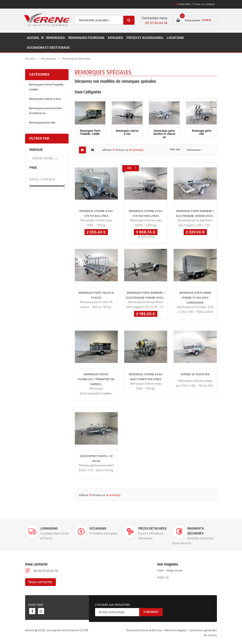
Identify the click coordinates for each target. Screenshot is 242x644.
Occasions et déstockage (48, 48)
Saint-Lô (163, 577)
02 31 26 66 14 (156, 23)
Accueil (33, 38)
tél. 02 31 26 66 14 (46, 571)
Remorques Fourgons (86, 38)
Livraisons (49, 529)
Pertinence (194, 150)
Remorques (56, 38)
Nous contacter (41, 582)
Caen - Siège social (170, 571)
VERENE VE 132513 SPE (195, 374)
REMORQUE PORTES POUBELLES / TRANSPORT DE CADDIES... (96, 379)
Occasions (98, 529)
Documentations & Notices (144, 630)
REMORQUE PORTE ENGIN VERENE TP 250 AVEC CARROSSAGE (195, 298)
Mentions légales (176, 630)
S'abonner (151, 612)
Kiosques (115, 38)
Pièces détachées (152, 529)
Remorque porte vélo (42, 123)
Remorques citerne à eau (45, 99)
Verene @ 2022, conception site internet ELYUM (57, 630)
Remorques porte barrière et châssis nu (45, 111)
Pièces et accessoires (145, 38)
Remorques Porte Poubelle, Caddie (46, 87)
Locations (175, 38)
